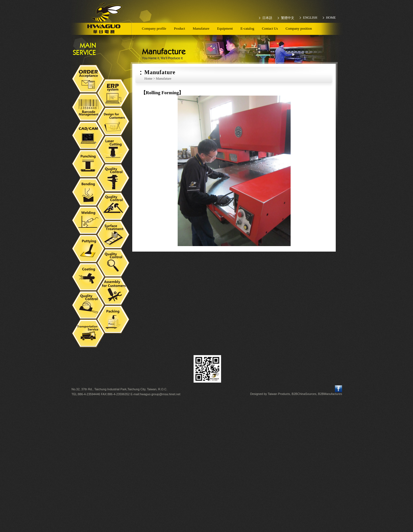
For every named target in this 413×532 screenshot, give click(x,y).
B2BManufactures (330, 394)
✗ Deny (206, 417)
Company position (299, 28)
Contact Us (270, 28)
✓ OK (277, 529)
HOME (331, 18)
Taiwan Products (279, 394)
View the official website (219, 447)
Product (179, 28)
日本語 (267, 18)
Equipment (225, 28)
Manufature (201, 28)
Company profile (154, 28)
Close (206, 402)
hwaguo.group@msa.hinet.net (160, 394)
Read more (184, 447)
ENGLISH (310, 18)
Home (148, 79)
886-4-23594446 (89, 394)
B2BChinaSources (304, 394)
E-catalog (247, 28)
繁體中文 (288, 18)
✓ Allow (206, 412)
